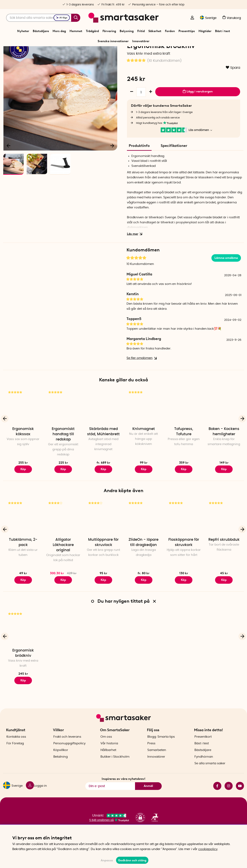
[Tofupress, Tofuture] (184, 430)
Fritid (141, 31)
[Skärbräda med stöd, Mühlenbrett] (103, 430)
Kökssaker (112, 51)
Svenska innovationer (113, 41)
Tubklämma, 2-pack (23, 566)
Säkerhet (155, 31)
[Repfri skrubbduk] (224, 541)
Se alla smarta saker (210, 775)
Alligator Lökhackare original (63, 569)
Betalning (61, 769)
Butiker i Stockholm (115, 769)
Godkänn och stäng (132, 860)
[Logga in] (192, 18)
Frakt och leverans (67, 749)
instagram (229, 798)
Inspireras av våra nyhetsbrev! (123, 791)
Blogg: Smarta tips (161, 749)
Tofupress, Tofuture (184, 456)
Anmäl (148, 798)
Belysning (127, 31)
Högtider (205, 31)
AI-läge (62, 18)
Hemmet (76, 31)
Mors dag (59, 31)
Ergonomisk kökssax (23, 456)
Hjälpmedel (128, 51)
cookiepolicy (208, 849)
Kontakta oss (16, 749)
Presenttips (187, 31)
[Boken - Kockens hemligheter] (224, 430)
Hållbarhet (108, 762)
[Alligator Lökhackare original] (63, 541)
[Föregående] (9, 169)
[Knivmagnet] (144, 430)
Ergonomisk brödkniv (23, 677)
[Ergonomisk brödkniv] (23, 652)
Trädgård (92, 31)
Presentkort (203, 749)
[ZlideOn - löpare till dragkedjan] (144, 541)
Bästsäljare (41, 31)
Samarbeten (157, 762)
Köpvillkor (61, 762)
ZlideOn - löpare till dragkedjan (144, 566)
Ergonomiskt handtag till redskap (63, 458)
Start (86, 51)
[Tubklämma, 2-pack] (23, 541)
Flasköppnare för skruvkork (184, 566)
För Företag (15, 755)
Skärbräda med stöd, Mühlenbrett (103, 456)
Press (151, 755)
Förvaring (109, 31)
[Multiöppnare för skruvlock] (103, 541)
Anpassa (107, 860)
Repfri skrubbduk (224, 564)
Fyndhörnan (204, 769)
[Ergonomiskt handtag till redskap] (63, 430)
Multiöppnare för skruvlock (103, 566)
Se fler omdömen (141, 382)
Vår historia (109, 755)
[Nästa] (112, 169)
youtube (240, 798)
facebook (217, 798)
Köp (63, 493)
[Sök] (43, 18)
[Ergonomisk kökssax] (23, 430)
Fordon (170, 31)
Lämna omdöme (226, 282)
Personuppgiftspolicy (69, 755)
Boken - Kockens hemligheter (224, 456)
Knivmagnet (144, 453)
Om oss (106, 749)
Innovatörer (141, 41)
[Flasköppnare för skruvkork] (184, 541)
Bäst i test (223, 31)
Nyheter (23, 31)
